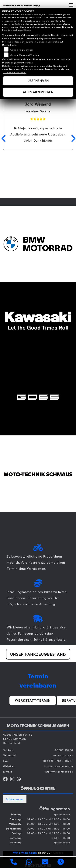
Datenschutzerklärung (19, 30)
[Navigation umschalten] (71, 5)
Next (73, 138)
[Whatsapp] (29, 862)
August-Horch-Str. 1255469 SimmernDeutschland (18, 739)
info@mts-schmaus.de (59, 772)
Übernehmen (38, 81)
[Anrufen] (14, 862)
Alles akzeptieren (38, 92)
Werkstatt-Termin (33, 700)
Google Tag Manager (22, 50)
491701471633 (63, 755)
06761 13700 (64, 750)
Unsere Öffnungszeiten (45, 855)
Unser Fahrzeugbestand (38, 654)
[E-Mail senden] (45, 862)
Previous (3, 138)
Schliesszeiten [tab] (15, 799)
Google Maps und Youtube (25, 55)
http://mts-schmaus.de (59, 766)
